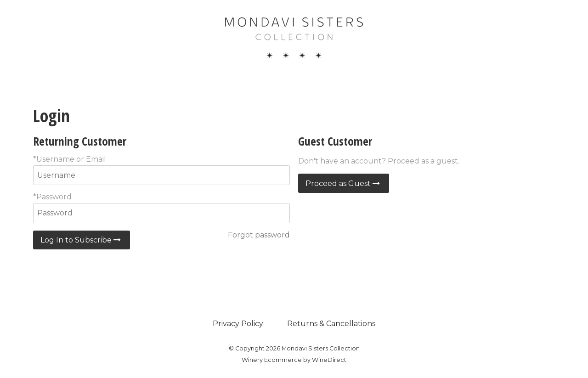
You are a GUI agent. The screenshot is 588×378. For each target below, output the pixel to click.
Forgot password (259, 235)
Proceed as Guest (344, 183)
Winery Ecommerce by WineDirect (294, 360)
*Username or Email (70, 159)
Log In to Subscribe (82, 240)
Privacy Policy (238, 324)
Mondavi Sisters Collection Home (294, 38)
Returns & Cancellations (331, 324)
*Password (52, 197)
